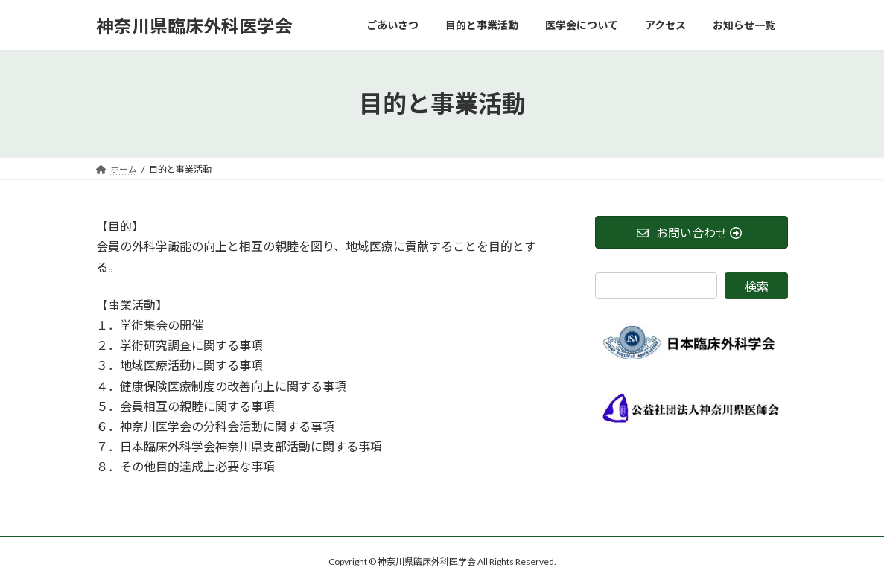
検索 (757, 286)
